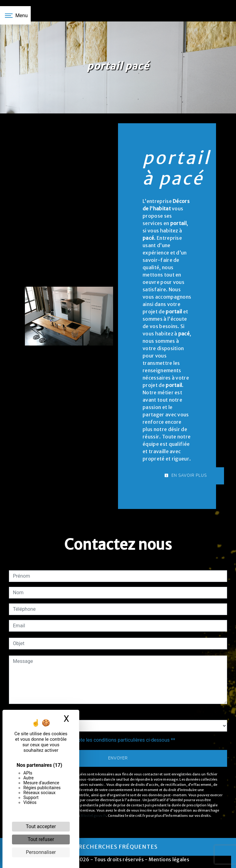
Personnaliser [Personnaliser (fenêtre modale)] (41, 852)
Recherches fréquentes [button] (118, 847)
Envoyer (118, 758)
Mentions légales (169, 859)
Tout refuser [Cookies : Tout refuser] (41, 839)
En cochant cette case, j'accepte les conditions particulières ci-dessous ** (95, 740)
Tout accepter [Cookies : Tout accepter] (41, 826)
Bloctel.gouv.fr (93, 816)
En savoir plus (186, 476)
